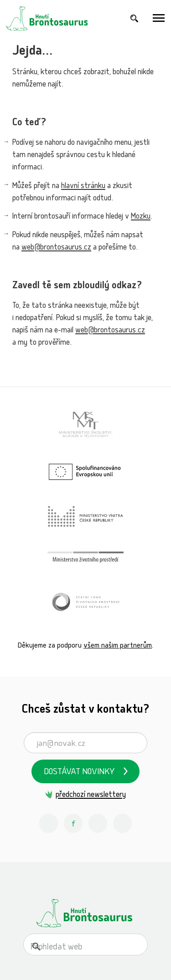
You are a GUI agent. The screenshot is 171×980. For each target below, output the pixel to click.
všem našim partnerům (118, 646)
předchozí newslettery (91, 795)
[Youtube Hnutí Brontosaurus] (98, 823)
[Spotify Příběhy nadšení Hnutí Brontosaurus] (123, 823)
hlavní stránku (83, 186)
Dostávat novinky (79, 773)
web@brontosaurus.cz (56, 248)
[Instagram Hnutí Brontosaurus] (49, 823)
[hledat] (75, 948)
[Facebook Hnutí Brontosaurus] (73, 823)
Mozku (141, 217)
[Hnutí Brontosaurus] (85, 913)
